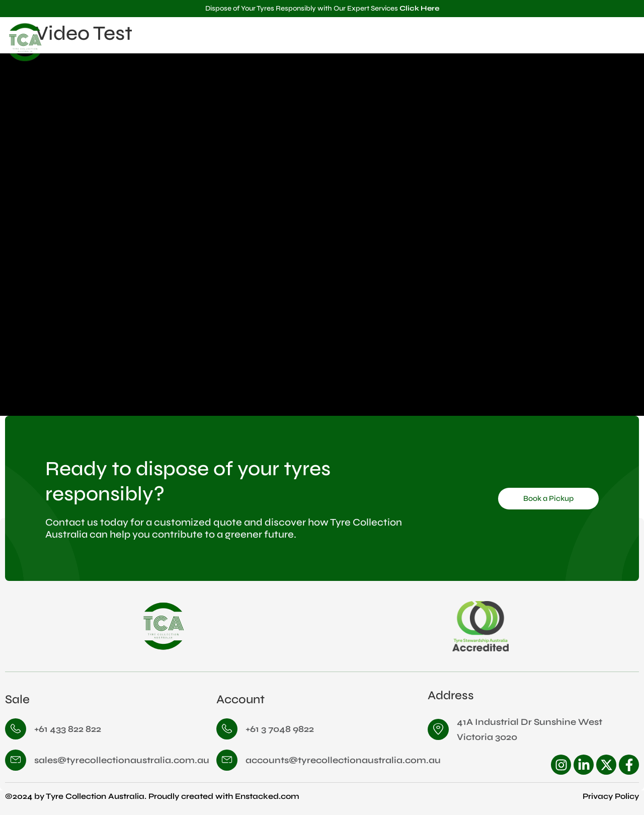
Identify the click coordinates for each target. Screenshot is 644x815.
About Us (489, 42)
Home (442, 42)
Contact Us (609, 42)
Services (547, 42)
